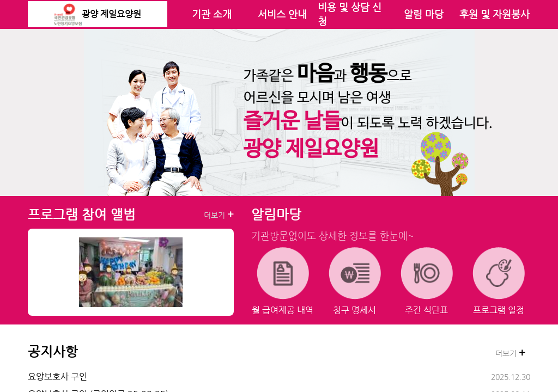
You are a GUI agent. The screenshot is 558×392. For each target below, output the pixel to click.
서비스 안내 (282, 14)
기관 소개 (212, 14)
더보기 (219, 215)
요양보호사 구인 (57, 376)
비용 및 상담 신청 (350, 14)
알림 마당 (424, 14)
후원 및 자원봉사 (495, 14)
